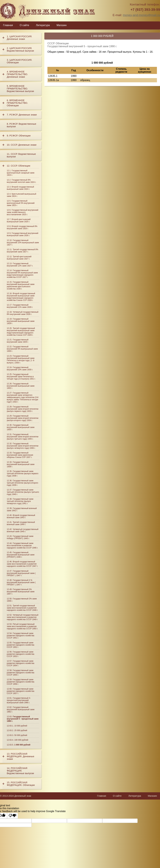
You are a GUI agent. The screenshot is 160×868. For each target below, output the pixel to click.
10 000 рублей (21, 726)
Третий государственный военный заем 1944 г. (21, 523)
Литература (43, 25)
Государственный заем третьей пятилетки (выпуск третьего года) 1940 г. (23, 492)
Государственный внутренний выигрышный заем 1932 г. (21, 386)
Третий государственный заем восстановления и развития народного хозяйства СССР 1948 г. (22, 608)
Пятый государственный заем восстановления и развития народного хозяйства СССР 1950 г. (22, 626)
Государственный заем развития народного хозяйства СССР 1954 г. (20, 663)
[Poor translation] (12, 816)
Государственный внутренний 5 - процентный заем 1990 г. (23, 719)
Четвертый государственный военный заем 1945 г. (23, 530)
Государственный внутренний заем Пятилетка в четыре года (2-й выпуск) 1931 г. (21, 377)
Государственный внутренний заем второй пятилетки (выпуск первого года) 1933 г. (23, 409)
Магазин (62, 25)
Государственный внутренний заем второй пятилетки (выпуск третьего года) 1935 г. (23, 437)
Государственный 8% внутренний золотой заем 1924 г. (21, 181)
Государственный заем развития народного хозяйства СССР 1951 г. (20, 636)
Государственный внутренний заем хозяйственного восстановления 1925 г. (22, 212)
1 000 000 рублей (22, 745)
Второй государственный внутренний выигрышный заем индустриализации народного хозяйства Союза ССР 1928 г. (21, 297)
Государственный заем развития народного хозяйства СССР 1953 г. (20, 654)
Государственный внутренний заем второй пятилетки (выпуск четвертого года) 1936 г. (23, 446)
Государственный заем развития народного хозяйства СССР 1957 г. (20, 691)
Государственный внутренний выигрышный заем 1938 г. (21, 464)
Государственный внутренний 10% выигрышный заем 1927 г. (23, 243)
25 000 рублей (21, 730)
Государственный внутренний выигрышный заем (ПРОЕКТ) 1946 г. (21, 555)
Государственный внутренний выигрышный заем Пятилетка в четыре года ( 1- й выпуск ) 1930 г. (21, 359)
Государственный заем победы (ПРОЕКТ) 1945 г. (20, 537)
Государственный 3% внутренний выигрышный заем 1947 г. (21, 592)
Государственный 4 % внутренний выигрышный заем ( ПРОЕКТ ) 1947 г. (21, 582)
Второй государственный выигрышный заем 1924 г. (20, 188)
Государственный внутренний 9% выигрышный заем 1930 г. (22, 349)
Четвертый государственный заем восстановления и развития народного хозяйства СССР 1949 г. (23, 617)
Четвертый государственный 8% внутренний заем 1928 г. (23, 313)
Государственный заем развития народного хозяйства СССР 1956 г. (20, 682)
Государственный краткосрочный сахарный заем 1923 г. (21, 173)
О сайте (24, 25)
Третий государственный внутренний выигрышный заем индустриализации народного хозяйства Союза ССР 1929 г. (21, 332)
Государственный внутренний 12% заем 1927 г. (20, 265)
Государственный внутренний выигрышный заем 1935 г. (21, 427)
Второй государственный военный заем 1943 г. (21, 516)
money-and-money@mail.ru (141, 15)
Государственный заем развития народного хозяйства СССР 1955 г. (20, 673)
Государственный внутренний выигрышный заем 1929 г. (21, 321)
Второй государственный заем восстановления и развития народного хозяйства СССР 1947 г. (22, 564)
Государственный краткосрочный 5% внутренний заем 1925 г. (21, 203)
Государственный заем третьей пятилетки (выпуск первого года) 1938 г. (23, 474)
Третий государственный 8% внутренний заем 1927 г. (22, 251)
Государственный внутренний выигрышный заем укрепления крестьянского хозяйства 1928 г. (21, 285)
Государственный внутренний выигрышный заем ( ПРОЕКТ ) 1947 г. (21, 573)
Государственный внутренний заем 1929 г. (18, 341)
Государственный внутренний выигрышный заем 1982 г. (21, 710)
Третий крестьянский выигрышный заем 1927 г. (19, 258)
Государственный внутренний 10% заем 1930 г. (20, 369)
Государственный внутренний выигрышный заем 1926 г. (22, 234)
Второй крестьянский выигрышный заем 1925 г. (19, 221)
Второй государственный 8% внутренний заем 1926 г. (22, 227)
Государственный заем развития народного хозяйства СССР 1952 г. (20, 645)
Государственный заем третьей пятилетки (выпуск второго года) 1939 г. (22, 483)
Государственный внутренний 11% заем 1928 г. (20, 306)
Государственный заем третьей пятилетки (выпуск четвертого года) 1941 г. (20, 501)
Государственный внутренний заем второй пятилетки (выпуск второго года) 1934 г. (23, 418)
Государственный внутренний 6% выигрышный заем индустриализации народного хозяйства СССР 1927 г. (22, 274)
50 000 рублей (21, 735)
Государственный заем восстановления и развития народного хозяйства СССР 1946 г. (22, 546)
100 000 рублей (21, 740)
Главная (8, 25)
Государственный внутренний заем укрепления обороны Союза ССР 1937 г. (20, 455)
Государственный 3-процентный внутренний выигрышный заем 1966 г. (19, 700)
